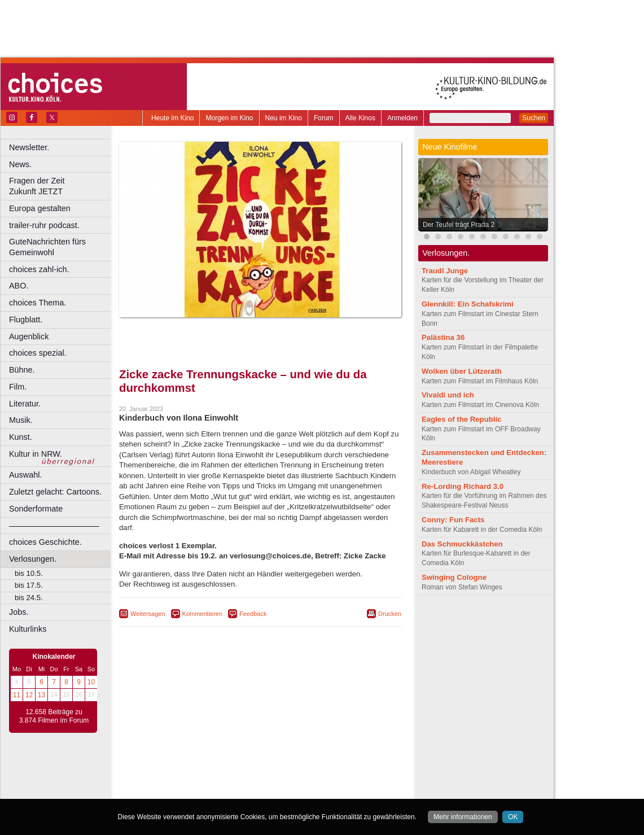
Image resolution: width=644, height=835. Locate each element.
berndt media (212, 771)
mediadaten (352, 771)
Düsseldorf (310, 790)
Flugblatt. (26, 320)
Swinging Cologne (454, 577)
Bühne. (22, 370)
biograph (170, 781)
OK (513, 817)
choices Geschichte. (45, 542)
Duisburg (344, 790)
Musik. (21, 420)
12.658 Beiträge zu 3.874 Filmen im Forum (54, 716)
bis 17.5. (29, 585)
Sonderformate (36, 509)
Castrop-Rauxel (233, 790)
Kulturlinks (28, 629)
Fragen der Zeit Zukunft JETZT (61, 186)
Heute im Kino (172, 118)
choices (200, 781)
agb (323, 771)
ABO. (19, 286)
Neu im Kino (284, 118)
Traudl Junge (445, 271)
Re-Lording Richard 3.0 (463, 486)
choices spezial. (38, 353)
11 (17, 695)
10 (91, 682)
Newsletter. (29, 147)
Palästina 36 (443, 337)
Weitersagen (148, 614)
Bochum (174, 790)
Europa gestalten (40, 208)
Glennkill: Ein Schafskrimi (468, 304)
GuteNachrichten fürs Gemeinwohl (47, 247)
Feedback (253, 614)
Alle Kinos (360, 118)
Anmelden (402, 118)
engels (227, 781)
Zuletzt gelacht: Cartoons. (55, 492)
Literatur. (25, 404)
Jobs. (19, 612)
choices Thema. (38, 303)
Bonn (198, 790)
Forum (324, 118)
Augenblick (29, 336)
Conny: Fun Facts (453, 520)
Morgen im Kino (229, 118)
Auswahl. (25, 475)
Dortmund (275, 790)
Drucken (390, 614)
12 (29, 695)
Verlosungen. (33, 559)
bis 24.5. (29, 598)
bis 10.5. (29, 573)
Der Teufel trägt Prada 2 (459, 225)
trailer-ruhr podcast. (44, 225)
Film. (18, 387)
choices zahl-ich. (39, 269)
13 (41, 695)
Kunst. (21, 437)
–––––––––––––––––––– (54, 526)
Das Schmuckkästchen (462, 544)
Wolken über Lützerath (462, 371)
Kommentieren (203, 614)
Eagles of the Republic (461, 419)
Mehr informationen (463, 817)
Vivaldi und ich (448, 395)
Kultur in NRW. (36, 454)
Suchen (534, 118)
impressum (254, 771)
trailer (260, 781)
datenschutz (294, 771)
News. (20, 164)
